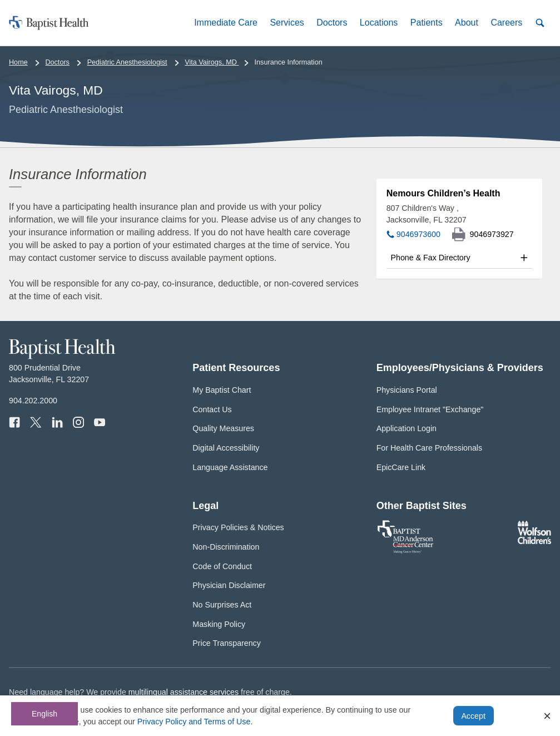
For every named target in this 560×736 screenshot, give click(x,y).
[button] (226, 23)
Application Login (407, 428)
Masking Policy (219, 624)
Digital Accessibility (226, 448)
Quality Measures (223, 428)
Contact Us (212, 409)
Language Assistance (230, 467)
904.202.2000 (33, 401)
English (44, 714)
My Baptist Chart (222, 390)
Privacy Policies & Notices (238, 527)
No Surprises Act (222, 605)
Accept (473, 716)
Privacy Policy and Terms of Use (194, 722)
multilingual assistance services (184, 692)
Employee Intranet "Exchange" (430, 409)
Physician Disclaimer (229, 585)
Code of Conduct (222, 566)
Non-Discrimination (226, 547)
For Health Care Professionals (429, 448)
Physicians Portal (407, 390)
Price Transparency (227, 643)
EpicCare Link (401, 467)
